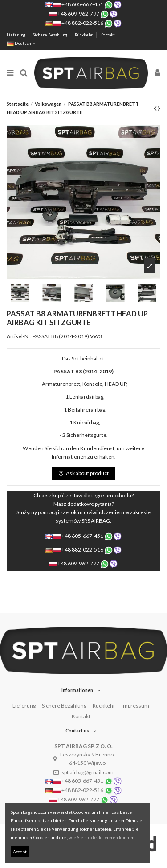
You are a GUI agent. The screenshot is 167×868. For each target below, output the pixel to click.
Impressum (135, 706)
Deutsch (22, 43)
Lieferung (16, 35)
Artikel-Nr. (19, 336)
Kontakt (108, 35)
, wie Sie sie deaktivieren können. (101, 837)
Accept (20, 852)
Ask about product (84, 473)
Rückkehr (84, 35)
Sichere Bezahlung (51, 35)
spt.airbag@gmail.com (88, 772)
